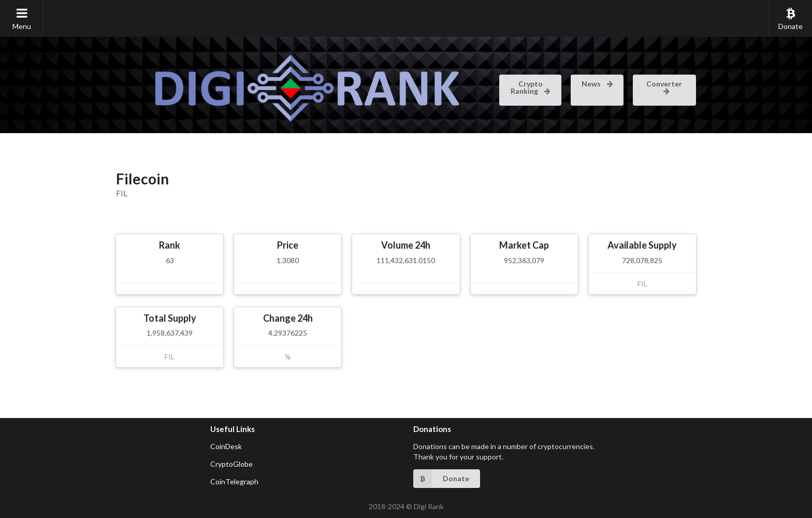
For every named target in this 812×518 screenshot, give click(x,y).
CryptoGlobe (231, 464)
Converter (664, 87)
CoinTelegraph (234, 481)
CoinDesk (226, 446)
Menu (22, 19)
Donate (791, 19)
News (598, 84)
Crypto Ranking (531, 87)
